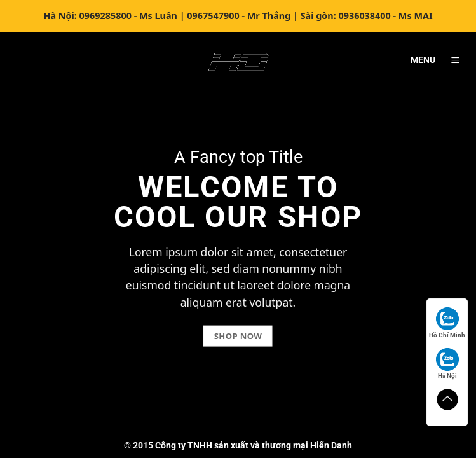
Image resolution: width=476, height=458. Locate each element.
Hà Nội (447, 364)
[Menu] (455, 61)
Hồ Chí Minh (447, 323)
